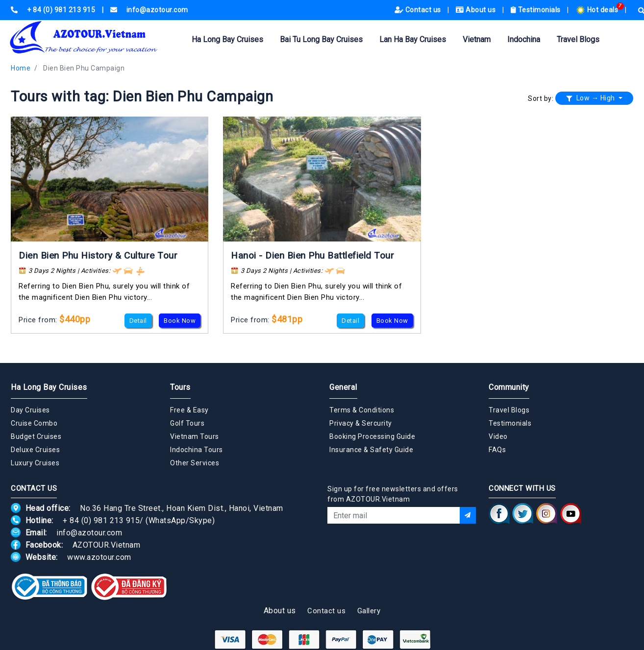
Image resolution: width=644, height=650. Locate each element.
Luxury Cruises (35, 463)
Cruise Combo (34, 423)
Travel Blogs (578, 39)
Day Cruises (30, 410)
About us (477, 10)
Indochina (524, 39)
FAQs (497, 450)
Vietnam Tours (195, 436)
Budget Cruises (36, 436)
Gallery (369, 611)
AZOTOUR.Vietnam (107, 545)
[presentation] (402, 550)
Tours (180, 387)
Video (498, 436)
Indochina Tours (197, 450)
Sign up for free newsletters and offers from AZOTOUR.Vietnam (393, 494)
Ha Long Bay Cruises (227, 39)
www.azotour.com (99, 557)
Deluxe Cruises (35, 450)
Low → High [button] (592, 98)
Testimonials (537, 10)
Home (21, 68)
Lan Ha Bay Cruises (413, 39)
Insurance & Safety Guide (371, 450)
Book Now (180, 321)
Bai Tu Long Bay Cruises (321, 39)
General (343, 387)
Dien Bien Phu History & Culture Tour (98, 255)
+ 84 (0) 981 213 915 (101, 520)
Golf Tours (187, 423)
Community (509, 387)
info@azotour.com (89, 533)
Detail (138, 321)
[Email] (394, 515)
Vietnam (477, 39)
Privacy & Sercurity (361, 423)
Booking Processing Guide (372, 436)
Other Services (195, 463)
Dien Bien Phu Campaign (84, 68)
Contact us (419, 10)
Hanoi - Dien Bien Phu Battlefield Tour (312, 255)
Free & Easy (189, 410)
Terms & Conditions (362, 410)
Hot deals (598, 10)
